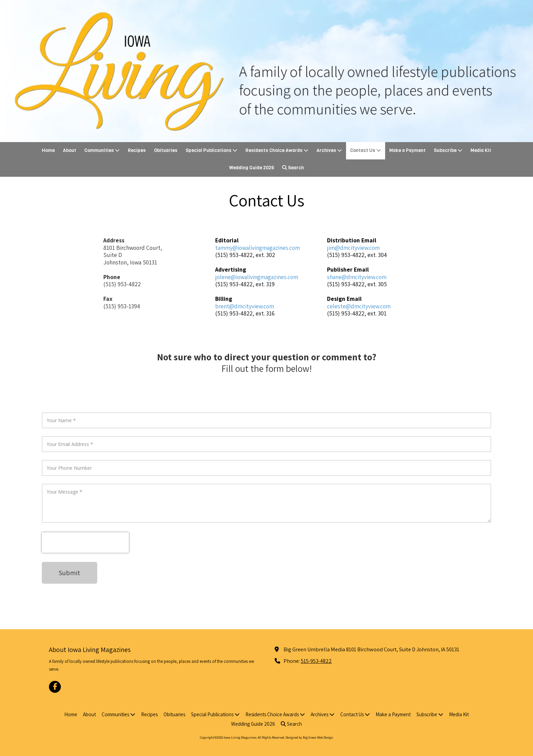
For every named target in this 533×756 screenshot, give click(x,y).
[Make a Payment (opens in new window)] (407, 151)
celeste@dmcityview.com (359, 306)
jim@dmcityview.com (353, 248)
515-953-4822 (316, 661)
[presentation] (85, 543)
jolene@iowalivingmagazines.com (257, 277)
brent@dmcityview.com (245, 306)
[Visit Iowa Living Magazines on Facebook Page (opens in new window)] (55, 687)
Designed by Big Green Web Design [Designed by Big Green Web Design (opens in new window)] (309, 737)
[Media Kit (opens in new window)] (481, 151)
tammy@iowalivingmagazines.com (257, 248)
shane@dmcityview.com (357, 277)
